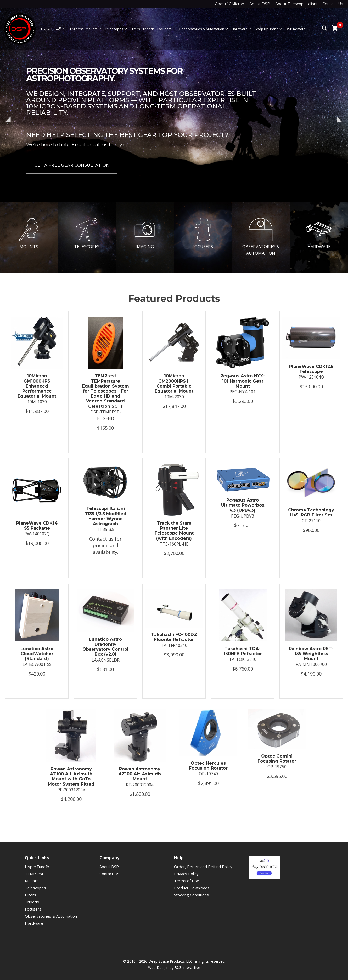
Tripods (149, 29)
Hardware (242, 29)
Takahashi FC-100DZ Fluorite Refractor (174, 637)
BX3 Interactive (187, 968)
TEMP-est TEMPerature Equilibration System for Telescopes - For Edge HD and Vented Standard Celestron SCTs (106, 391)
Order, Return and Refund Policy (203, 867)
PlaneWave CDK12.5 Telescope (311, 369)
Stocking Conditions (191, 895)
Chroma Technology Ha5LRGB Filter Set (311, 513)
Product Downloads (192, 888)
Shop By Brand (269, 29)
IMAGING (145, 233)
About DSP (260, 4)
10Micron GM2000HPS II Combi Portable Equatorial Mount (174, 383)
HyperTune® (37, 867)
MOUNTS (29, 233)
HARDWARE (319, 233)
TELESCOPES (87, 233)
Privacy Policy (186, 874)
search (325, 28)
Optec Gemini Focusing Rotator (277, 759)
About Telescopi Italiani (296, 4)
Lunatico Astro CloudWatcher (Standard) (37, 654)
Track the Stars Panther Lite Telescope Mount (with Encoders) (174, 531)
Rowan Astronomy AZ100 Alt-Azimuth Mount (140, 774)
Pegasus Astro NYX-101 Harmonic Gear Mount (243, 381)
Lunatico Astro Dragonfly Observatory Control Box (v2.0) (105, 647)
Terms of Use (187, 881)
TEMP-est (76, 29)
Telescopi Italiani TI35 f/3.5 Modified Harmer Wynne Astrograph (106, 516)
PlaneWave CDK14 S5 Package (37, 526)
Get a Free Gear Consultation (72, 165)
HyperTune (53, 29)
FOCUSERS (203, 233)
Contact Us (333, 4)
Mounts (94, 29)
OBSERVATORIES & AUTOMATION (261, 237)
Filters (135, 29)
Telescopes (116, 29)
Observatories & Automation (204, 29)
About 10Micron (230, 4)
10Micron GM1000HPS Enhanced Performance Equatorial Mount (37, 386)
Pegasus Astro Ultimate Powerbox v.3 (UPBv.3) (243, 505)
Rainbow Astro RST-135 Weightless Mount (311, 654)
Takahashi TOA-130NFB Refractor (243, 651)
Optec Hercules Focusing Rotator (208, 766)
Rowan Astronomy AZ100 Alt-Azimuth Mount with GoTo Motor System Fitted (71, 777)
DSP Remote (296, 29)
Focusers (167, 29)
